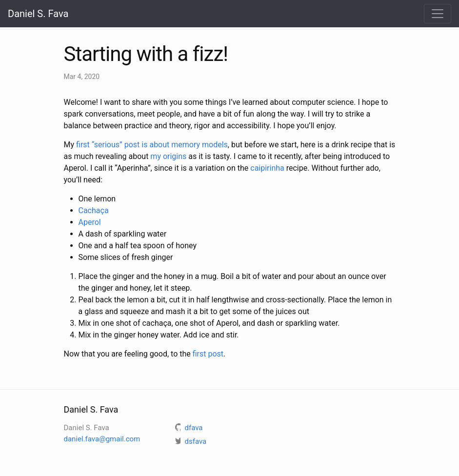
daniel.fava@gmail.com (102, 439)
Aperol (90, 222)
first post (208, 354)
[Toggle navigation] (438, 14)
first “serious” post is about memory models (152, 145)
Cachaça (94, 210)
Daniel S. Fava (38, 14)
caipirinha (267, 168)
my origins (168, 156)
